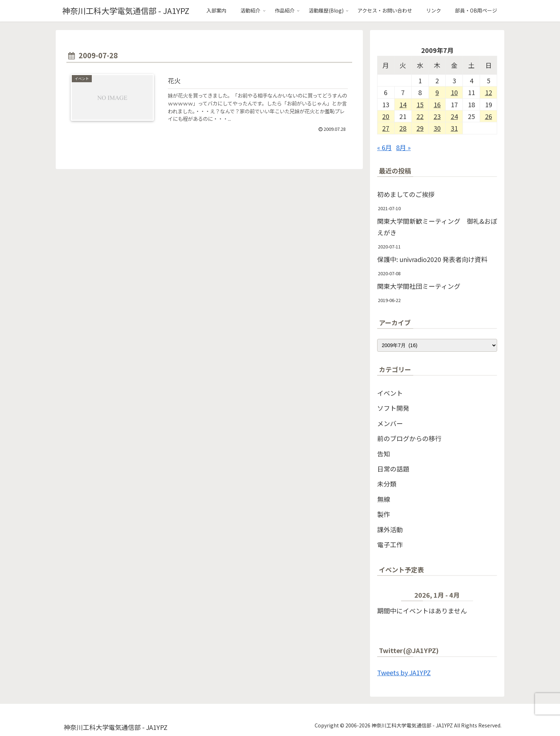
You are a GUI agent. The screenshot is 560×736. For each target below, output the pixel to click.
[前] (389, 596)
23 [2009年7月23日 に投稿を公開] (437, 116)
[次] (485, 596)
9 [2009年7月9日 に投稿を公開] (437, 92)
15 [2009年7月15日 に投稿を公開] (420, 104)
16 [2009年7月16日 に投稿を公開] (437, 104)
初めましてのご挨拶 (406, 194)
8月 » (403, 147)
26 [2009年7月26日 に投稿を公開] (489, 116)
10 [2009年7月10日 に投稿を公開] (454, 92)
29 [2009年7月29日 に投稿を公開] (420, 128)
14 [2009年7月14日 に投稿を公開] (403, 104)
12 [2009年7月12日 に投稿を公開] (489, 92)
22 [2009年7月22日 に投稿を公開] (420, 116)
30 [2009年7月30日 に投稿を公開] (437, 128)
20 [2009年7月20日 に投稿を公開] (386, 116)
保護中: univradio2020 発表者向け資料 (432, 259)
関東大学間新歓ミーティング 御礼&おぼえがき (437, 227)
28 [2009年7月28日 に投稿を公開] (403, 128)
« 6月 (384, 147)
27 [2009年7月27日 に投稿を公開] (386, 128)
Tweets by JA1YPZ (404, 672)
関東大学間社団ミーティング (419, 286)
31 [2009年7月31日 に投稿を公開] (454, 128)
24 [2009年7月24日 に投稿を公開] (454, 116)
